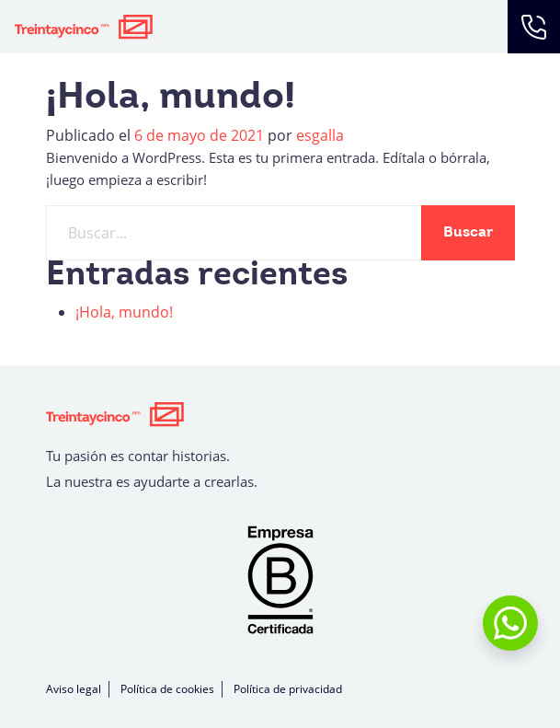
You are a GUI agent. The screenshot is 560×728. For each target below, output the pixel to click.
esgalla (320, 135)
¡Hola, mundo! (124, 312)
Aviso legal (74, 689)
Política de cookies (167, 689)
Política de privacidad (288, 689)
